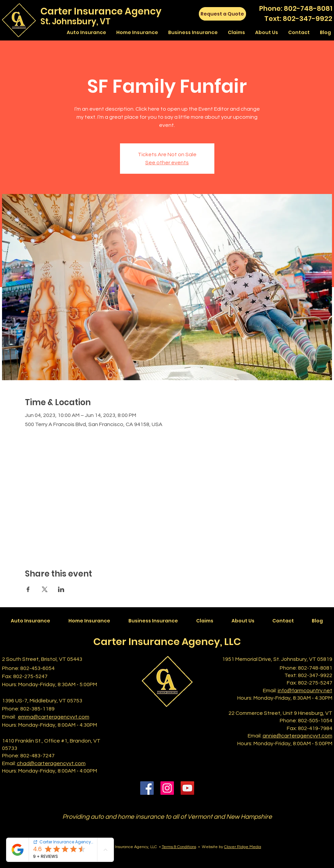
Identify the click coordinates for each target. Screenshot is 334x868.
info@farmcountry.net (305, 691)
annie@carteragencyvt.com (297, 736)
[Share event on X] (45, 589)
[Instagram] (167, 788)
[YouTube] (187, 788)
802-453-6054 (37, 668)
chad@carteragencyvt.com (51, 763)
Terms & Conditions (179, 847)
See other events (167, 163)
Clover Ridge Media (243, 847)
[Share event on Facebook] (28, 589)
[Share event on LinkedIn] (61, 589)
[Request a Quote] (222, 14)
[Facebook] (147, 788)
